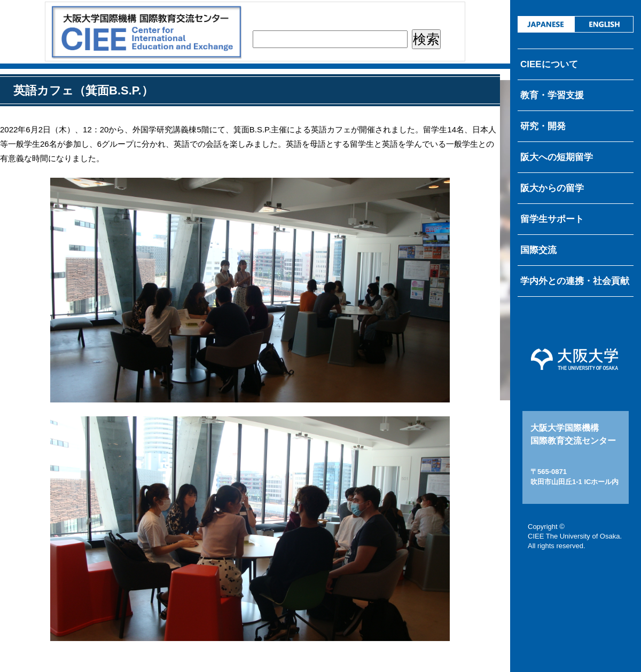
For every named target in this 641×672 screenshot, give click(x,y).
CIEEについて (549, 64)
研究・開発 (543, 126)
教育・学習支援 (552, 95)
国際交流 (538, 250)
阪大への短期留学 (557, 157)
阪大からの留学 (552, 188)
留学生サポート (552, 219)
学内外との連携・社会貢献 (575, 281)
